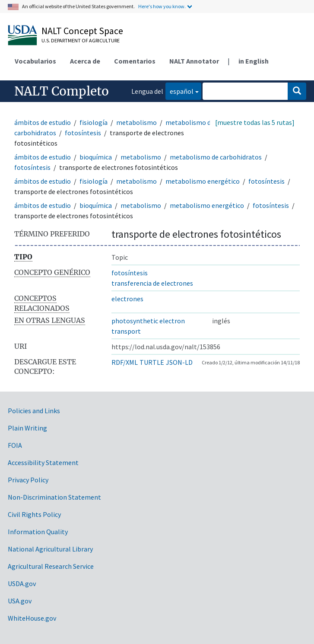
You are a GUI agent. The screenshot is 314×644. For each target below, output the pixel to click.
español (179, 91)
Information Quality (38, 532)
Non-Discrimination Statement (54, 497)
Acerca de (85, 61)
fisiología (94, 122)
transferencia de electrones (152, 283)
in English (254, 61)
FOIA (15, 445)
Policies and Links (34, 411)
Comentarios (135, 61)
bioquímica (96, 157)
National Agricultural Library (50, 549)
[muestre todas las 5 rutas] (255, 122)
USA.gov (20, 601)
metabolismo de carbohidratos (216, 157)
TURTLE (152, 362)
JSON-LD (179, 362)
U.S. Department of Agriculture (81, 40)
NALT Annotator (194, 61)
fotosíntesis (83, 133)
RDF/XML (125, 362)
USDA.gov (22, 583)
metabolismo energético (203, 181)
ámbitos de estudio (43, 122)
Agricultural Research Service (51, 566)
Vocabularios (35, 61)
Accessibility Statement (43, 462)
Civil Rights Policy (34, 514)
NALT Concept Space (82, 31)
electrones (127, 299)
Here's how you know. (162, 6)
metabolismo (136, 122)
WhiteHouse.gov (32, 618)
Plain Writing (27, 428)
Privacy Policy (28, 480)
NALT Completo (62, 91)
